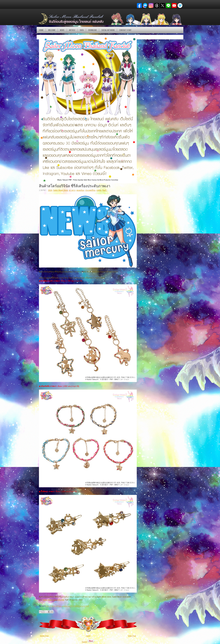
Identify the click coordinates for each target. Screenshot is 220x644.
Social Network (108, 30)
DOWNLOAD (93, 30)
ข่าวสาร (72, 190)
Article (72, 30)
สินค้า (105, 190)
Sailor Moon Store (61, 190)
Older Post (132, 636)
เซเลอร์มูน (80, 190)
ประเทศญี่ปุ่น (90, 190)
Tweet (84, 642)
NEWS (62, 30)
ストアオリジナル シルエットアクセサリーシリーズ (67, 606)
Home (41, 30)
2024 (50, 190)
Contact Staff (125, 30)
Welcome (52, 30)
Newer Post (44, 636)
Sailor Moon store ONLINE (53, 600)
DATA (82, 30)
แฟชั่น (99, 190)
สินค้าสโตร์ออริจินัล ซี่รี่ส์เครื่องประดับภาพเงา (75, 186)
